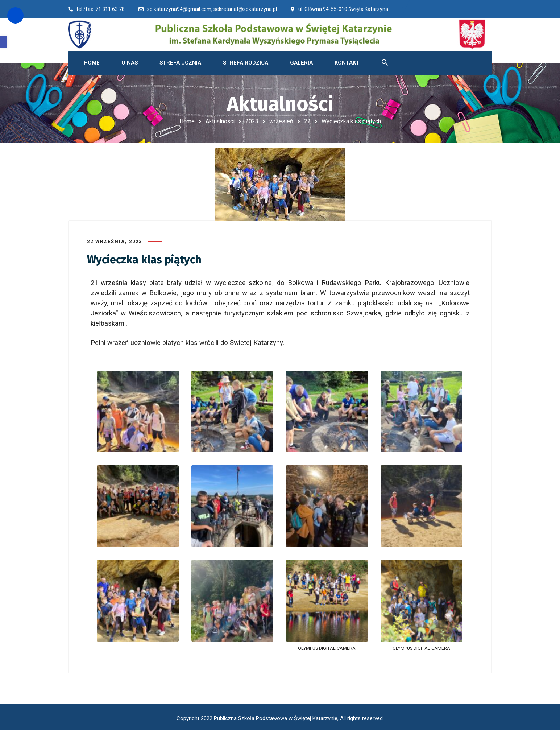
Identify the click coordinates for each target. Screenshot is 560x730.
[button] (4, 42)
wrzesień (281, 121)
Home (187, 121)
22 (307, 121)
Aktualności (220, 121)
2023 (252, 121)
